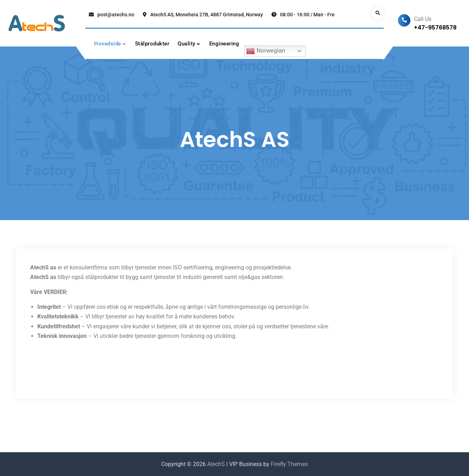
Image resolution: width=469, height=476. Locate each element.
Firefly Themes (289, 464)
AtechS (216, 464)
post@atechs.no (116, 15)
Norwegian (266, 51)
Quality (187, 44)
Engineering (224, 44)
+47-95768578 (435, 28)
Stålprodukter (152, 44)
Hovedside (108, 44)
